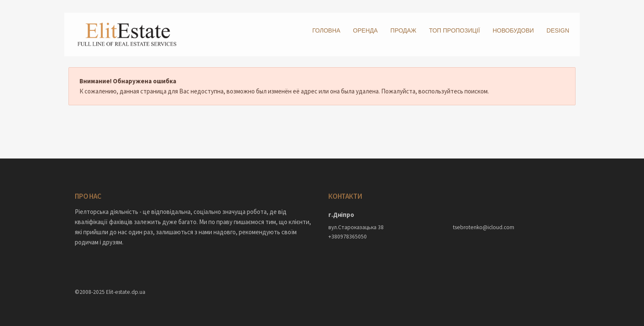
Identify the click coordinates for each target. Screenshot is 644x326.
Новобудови (513, 30)
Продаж (403, 30)
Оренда (365, 30)
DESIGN (558, 30)
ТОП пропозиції (454, 30)
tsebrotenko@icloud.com (484, 227)
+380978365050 (348, 237)
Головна (326, 30)
